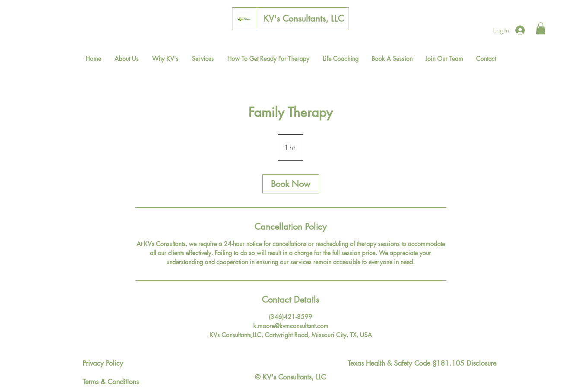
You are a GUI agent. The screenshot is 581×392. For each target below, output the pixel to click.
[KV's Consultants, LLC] (304, 19)
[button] (541, 28)
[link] (291, 184)
